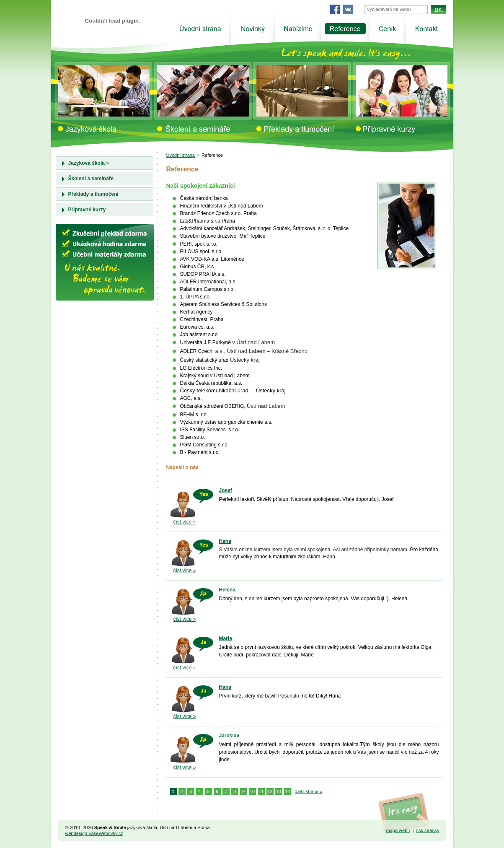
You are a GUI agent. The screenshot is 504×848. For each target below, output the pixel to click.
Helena (227, 590)
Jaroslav (229, 736)
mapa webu (398, 830)
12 (270, 791)
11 (261, 791)
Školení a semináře (91, 179)
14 (287, 791)
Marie (226, 638)
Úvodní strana (181, 155)
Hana (225, 541)
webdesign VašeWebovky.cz (94, 833)
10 (252, 791)
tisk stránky (428, 830)
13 (279, 791)
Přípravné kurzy (87, 210)
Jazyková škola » (89, 163)
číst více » (185, 522)
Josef (226, 490)
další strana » (309, 791)
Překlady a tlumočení (93, 194)
